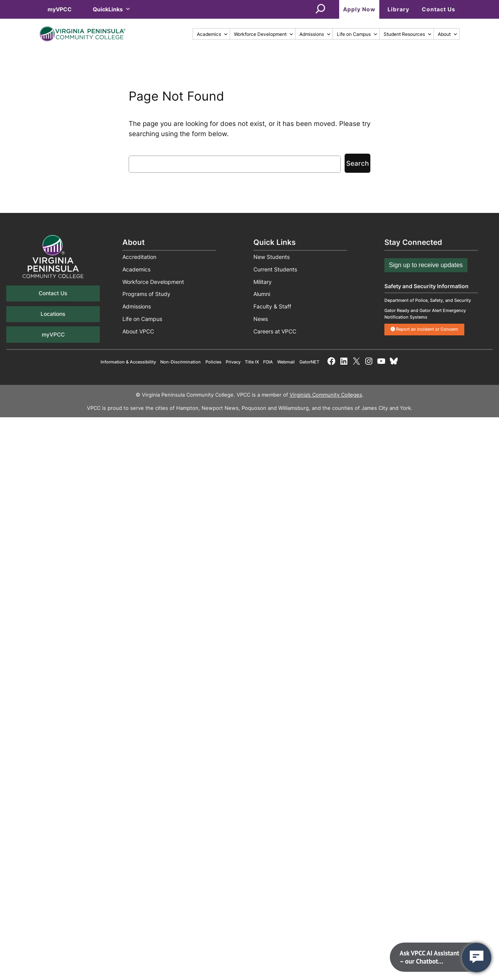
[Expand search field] (320, 9)
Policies (213, 362)
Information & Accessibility (128, 362)
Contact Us (439, 9)
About (448, 34)
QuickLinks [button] (112, 9)
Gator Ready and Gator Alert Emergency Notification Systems (425, 314)
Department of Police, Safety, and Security (428, 300)
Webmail (286, 362)
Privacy (233, 362)
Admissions (315, 34)
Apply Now (359, 9)
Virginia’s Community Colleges (326, 395)
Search (357, 163)
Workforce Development (264, 34)
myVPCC (60, 9)
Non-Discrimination (180, 362)
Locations (53, 314)
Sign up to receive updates (426, 265)
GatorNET (309, 362)
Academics (212, 34)
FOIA (268, 362)
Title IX (252, 362)
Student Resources (408, 34)
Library (398, 9)
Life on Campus (357, 34)
